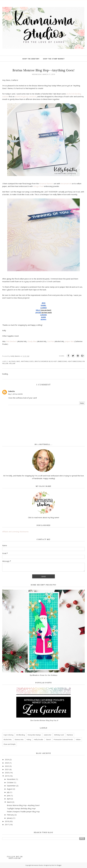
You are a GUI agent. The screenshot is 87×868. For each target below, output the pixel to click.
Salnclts (11, 391)
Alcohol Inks (14, 361)
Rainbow (70, 735)
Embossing (62, 361)
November (11, 779)
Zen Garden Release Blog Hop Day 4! (44, 720)
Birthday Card (59, 735)
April (9, 799)
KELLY (38, 310)
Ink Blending (21, 735)
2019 (7, 776)
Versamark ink (66, 184)
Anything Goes (27, 361)
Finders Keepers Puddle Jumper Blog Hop (23, 812)
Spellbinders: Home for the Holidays (44, 675)
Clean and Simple (10, 744)
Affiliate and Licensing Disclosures (15, 532)
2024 (7, 759)
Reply (82, 403)
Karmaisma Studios (37, 865)
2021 (7, 769)
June (9, 796)
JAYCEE (38, 313)
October (10, 782)
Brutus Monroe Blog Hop (46, 361)
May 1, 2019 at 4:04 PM (15, 394)
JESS (43, 303)
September (11, 786)
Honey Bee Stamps (34, 735)
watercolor (48, 735)
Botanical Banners (46, 184)
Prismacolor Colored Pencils (63, 739)
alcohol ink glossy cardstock (26, 96)
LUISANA (43, 315)
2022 (7, 766)
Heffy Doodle (39, 739)
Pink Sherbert (11, 341)
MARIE (43, 317)
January (10, 818)
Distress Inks (19, 739)
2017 (7, 824)
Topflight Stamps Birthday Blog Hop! (21, 808)
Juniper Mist (69, 341)
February (10, 815)
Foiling (29, 739)
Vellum (12, 363)
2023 (7, 763)
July (8, 792)
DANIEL (43, 305)
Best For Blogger (57, 865)
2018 (7, 821)
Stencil (48, 739)
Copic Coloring (8, 735)
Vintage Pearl (38, 186)
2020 (7, 773)
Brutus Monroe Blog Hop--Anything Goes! (23, 805)
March (9, 802)
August (10, 789)
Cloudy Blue (32, 341)
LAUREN (43, 308)
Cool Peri (51, 341)
